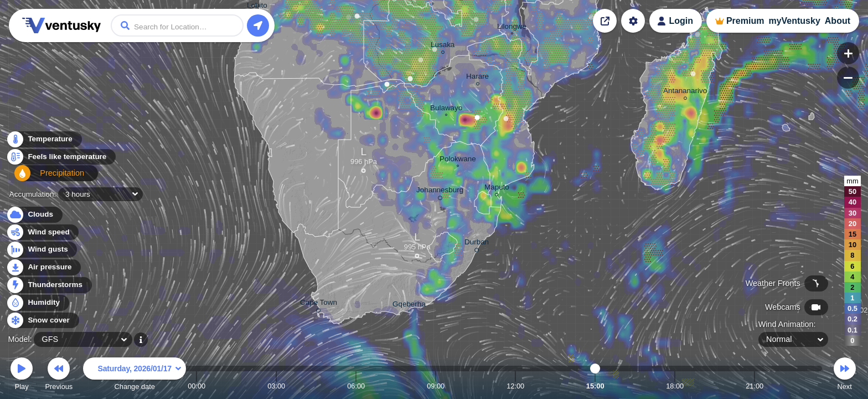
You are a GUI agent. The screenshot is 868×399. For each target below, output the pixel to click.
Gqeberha (409, 305)
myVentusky (794, 21)
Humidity (37, 303)
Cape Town (319, 304)
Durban (477, 244)
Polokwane (458, 160)
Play (22, 375)
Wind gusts (42, 250)
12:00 (515, 386)
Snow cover (42, 321)
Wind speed (42, 232)
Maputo (497, 189)
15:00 (595, 386)
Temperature (44, 142)
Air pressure (43, 267)
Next (845, 375)
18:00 (675, 386)
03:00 (276, 386)
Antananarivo (685, 92)
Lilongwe (512, 28)
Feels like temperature (61, 160)
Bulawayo (446, 109)
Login (681, 21)
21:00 (755, 386)
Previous (59, 375)
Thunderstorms (49, 285)
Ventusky (60, 25)
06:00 (356, 386)
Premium (745, 21)
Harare (477, 78)
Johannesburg (440, 192)
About (838, 21)
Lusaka (443, 46)
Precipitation (44, 178)
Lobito (257, 7)
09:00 (436, 386)
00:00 (197, 386)
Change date (135, 375)
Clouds (34, 215)
